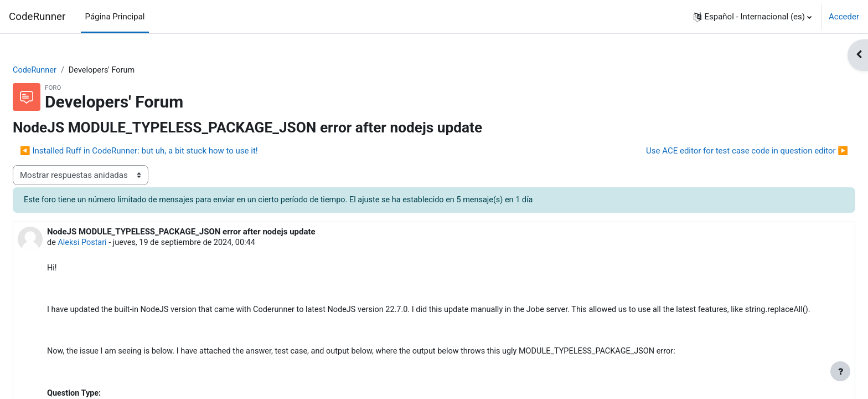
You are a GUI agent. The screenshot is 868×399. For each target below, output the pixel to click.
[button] (753, 17)
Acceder (844, 17)
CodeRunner (37, 17)
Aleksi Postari (110, 244)
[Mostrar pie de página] (840, 371)
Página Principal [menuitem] (115, 17)
